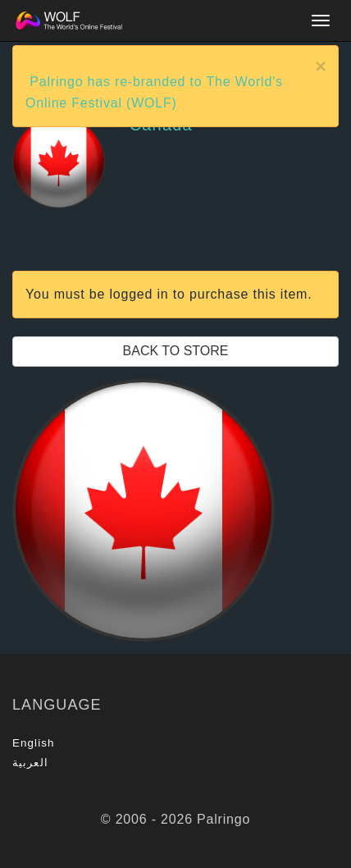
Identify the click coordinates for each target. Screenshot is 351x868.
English (34, 743)
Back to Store (176, 351)
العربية (30, 763)
